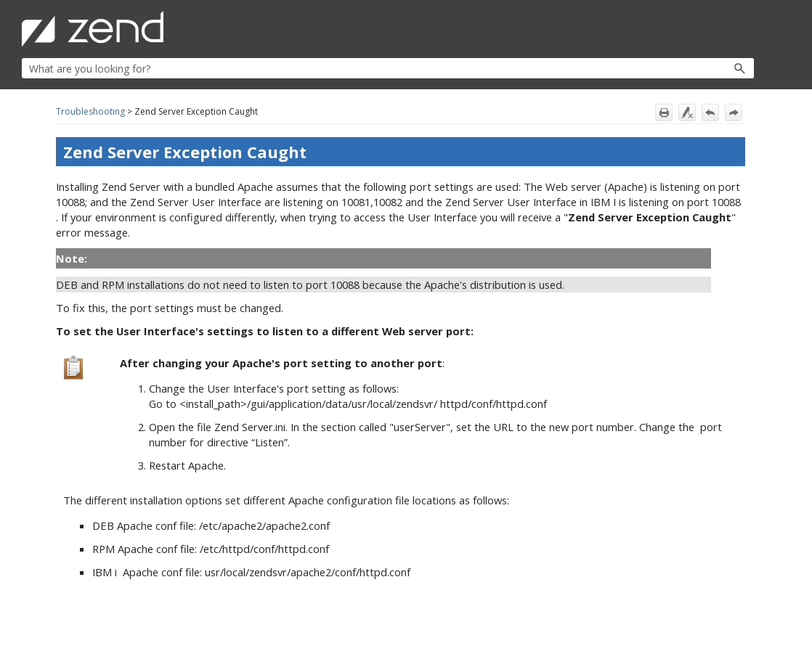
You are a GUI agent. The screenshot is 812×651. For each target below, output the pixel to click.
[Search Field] (388, 68)
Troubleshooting (90, 111)
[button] (709, 68)
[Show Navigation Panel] (746, 29)
